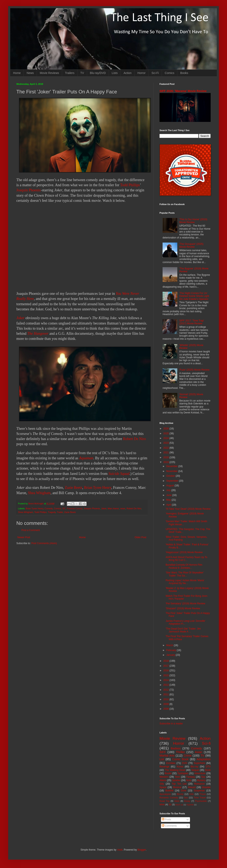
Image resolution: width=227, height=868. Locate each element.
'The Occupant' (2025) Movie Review (191, 245)
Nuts (189, 780)
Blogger (142, 850)
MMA (162, 804)
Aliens (163, 780)
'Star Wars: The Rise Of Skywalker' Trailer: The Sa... (185, 574)
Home (17, 73)
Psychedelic (201, 801)
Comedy (49, 508)
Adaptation (204, 759)
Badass (176, 748)
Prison (203, 794)
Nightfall (190, 805)
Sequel (195, 770)
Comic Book (180, 759)
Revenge (164, 767)
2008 (166, 709)
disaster (206, 787)
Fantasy (191, 777)
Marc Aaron (113, 508)
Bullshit (169, 791)
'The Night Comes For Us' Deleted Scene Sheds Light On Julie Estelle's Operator (194, 296)
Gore (184, 791)
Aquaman (86, 458)
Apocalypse (165, 794)
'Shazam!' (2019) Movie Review (183, 608)
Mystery (201, 780)
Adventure (200, 773)
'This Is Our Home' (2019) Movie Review (193, 221)
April (169, 505)
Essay (187, 801)
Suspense (199, 791)
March (170, 645)
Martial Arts (167, 756)
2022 (166, 448)
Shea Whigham (39, 493)
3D (170, 804)
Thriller (180, 752)
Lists (115, 73)
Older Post (140, 537)
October (171, 476)
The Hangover (38, 334)
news (123, 508)
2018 (166, 661)
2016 (166, 671)
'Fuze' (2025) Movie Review (194, 370)
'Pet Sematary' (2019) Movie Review (185, 604)
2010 (166, 699)
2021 (166, 453)
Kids (192, 794)
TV (82, 73)
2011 (166, 694)
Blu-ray (194, 767)
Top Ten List (179, 784)
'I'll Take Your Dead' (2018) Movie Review (188, 509)
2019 (166, 462)
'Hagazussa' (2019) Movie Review (184, 552)
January (171, 655)
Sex (186, 798)
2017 (166, 666)
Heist (177, 801)
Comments (169, 826)
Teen (178, 777)
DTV (208, 767)
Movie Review (172, 738)
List (162, 759)
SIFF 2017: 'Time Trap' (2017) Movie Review (192, 322)
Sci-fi (206, 743)
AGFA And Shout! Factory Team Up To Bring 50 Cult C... (187, 559)
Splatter (176, 780)
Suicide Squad (119, 474)
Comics (170, 73)
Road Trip (165, 801)
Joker (20, 318)
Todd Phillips (130, 185)
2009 (166, 704)
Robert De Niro (134, 439)
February (171, 650)
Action (128, 73)
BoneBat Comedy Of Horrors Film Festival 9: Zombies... (184, 566)
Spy (203, 777)
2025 (166, 433)
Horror (142, 73)
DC (64, 508)
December (172, 466)
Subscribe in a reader (171, 724)
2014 (166, 680)
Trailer (60, 512)
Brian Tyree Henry (98, 488)
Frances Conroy (75, 508)
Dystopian (183, 773)
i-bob (120, 850)
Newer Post (24, 537)
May (169, 500)
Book (208, 770)
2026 (166, 429)
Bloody (180, 794)
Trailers (70, 73)
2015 (166, 675)
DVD (185, 763)
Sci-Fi (155, 73)
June (169, 495)
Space (163, 787)
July (169, 490)
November (172, 471)
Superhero (199, 763)
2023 (166, 443)
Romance (199, 784)
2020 (166, 457)
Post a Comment (31, 530)
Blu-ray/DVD (98, 73)
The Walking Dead (175, 770)
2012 (166, 690)
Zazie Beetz (73, 488)
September (173, 481)
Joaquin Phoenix (29, 190)
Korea (180, 767)
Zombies (171, 763)
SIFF (163, 752)
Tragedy (52, 512)
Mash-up (179, 805)
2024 (166, 438)
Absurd (192, 787)
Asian (199, 752)
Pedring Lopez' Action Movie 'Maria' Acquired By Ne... (185, 582)
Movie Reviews (49, 73)
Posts (166, 819)
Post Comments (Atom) (44, 543)
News (30, 73)
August (170, 486)
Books (184, 73)
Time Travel (200, 798)
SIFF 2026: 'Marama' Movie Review (183, 91)
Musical (177, 787)
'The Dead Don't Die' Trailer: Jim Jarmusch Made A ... (183, 630)
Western (164, 777)
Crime (188, 756)
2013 (166, 685)
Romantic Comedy (169, 798)
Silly (162, 784)
